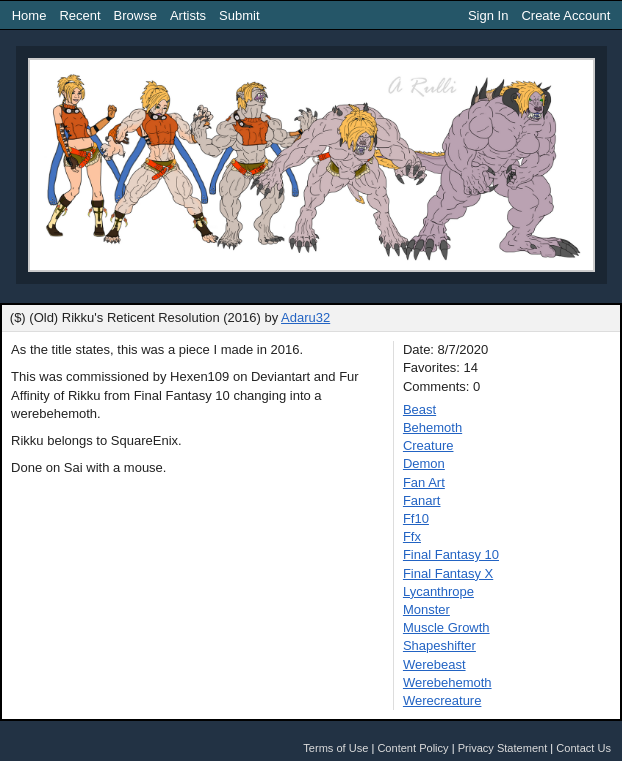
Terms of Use (335, 748)
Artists (188, 15)
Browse (135, 15)
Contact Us (583, 748)
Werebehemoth (447, 682)
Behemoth (432, 427)
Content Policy (412, 748)
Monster (426, 609)
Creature (428, 445)
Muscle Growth (446, 627)
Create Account (565, 15)
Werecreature (442, 700)
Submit (239, 15)
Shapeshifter (439, 645)
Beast (419, 409)
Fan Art (424, 482)
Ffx (412, 536)
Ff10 (416, 518)
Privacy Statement (503, 748)
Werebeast (434, 664)
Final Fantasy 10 (451, 554)
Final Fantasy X (448, 573)
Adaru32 (305, 317)
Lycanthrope (438, 591)
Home (29, 15)
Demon (424, 463)
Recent (79, 15)
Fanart (422, 500)
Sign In (488, 15)
